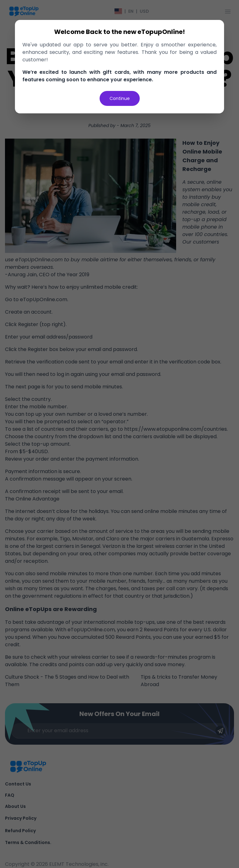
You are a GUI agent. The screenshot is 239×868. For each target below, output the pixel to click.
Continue (120, 98)
